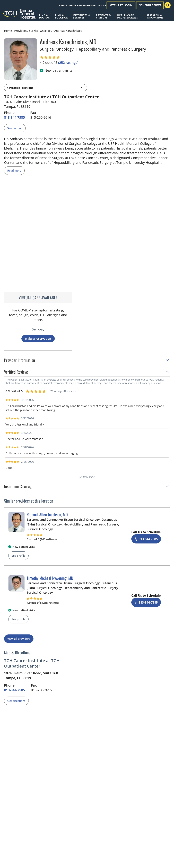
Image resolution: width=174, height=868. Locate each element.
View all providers (19, 639)
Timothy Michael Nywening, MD (50, 578)
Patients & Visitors (103, 16)
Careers (73, 5)
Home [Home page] (8, 31)
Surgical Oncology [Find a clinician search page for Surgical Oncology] (41, 31)
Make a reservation (38, 339)
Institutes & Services (82, 16)
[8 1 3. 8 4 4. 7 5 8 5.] (14, 117)
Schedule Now (150, 5)
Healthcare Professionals (128, 16)
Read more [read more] (14, 171)
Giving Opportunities (92, 5)
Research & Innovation (155, 16)
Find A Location (62, 16)
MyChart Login (121, 5)
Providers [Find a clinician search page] (20, 31)
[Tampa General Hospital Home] (20, 15)
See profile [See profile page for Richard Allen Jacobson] (18, 556)
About (63, 5)
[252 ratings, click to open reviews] (68, 63)
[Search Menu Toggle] (168, 5)
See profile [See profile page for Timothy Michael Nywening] (18, 619)
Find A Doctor (44, 16)
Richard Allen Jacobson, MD (47, 514)
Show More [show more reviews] (87, 477)
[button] (46, 88)
